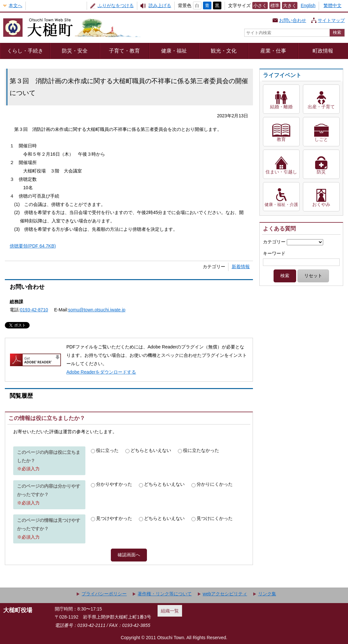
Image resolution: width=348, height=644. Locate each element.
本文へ (15, 5)
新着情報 (241, 267)
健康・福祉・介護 (281, 205)
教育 (281, 139)
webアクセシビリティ (225, 594)
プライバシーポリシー (104, 594)
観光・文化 (224, 51)
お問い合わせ (293, 20)
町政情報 (323, 51)
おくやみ (321, 204)
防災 (321, 172)
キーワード (274, 253)
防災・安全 (75, 51)
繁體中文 (333, 5)
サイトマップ (331, 20)
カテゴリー (274, 242)
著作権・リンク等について (165, 594)
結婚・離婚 (281, 107)
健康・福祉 (174, 51)
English (308, 5)
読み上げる (160, 5)
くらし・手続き (25, 51)
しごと (321, 139)
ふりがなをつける (116, 5)
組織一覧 (170, 611)
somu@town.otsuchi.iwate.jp (97, 310)
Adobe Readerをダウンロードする (101, 372)
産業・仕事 (273, 51)
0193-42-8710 (34, 310)
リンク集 (267, 594)
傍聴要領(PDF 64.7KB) (33, 246)
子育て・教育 (124, 51)
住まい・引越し (281, 172)
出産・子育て (321, 107)
